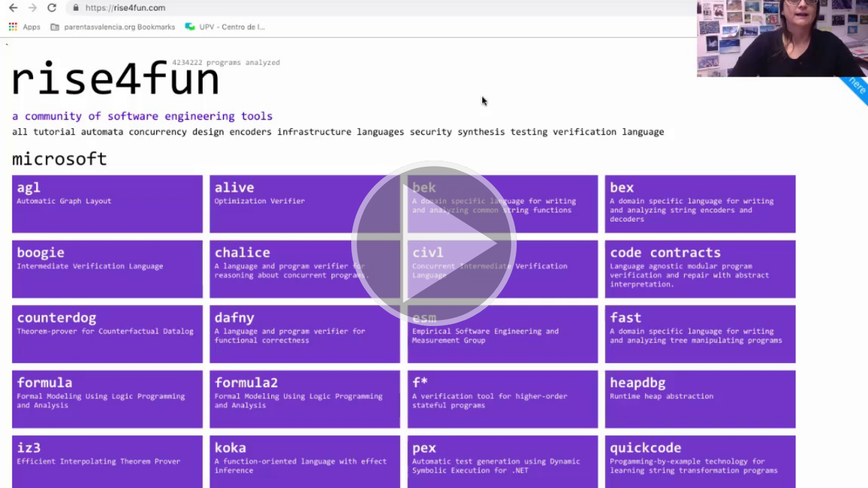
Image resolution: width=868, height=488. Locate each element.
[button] (434, 244)
